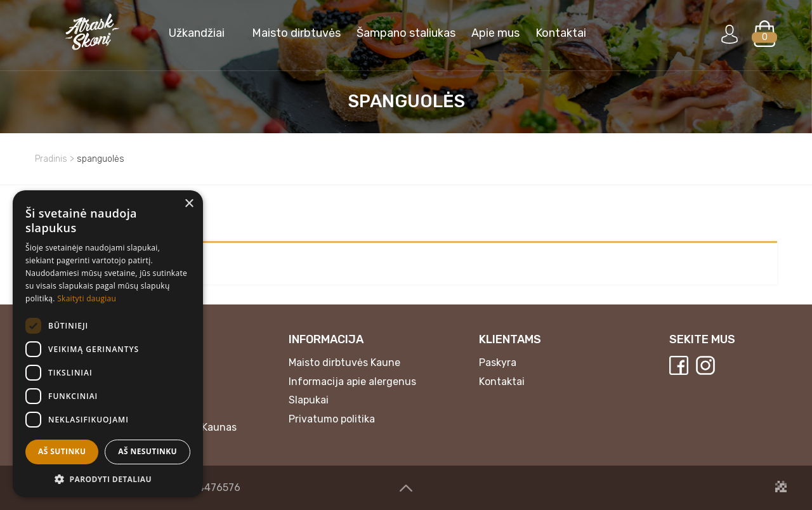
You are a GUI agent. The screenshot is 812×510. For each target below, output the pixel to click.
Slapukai (309, 400)
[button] (108, 479)
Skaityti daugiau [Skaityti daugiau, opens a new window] (87, 298)
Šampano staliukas (406, 33)
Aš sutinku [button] (62, 451)
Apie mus (495, 33)
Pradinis (51, 159)
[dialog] (108, 344)
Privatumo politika (332, 419)
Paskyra (498, 363)
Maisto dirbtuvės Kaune (344, 363)
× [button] (189, 204)
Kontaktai (561, 33)
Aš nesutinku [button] (147, 451)
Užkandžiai (197, 33)
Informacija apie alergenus (352, 382)
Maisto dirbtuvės (296, 33)
